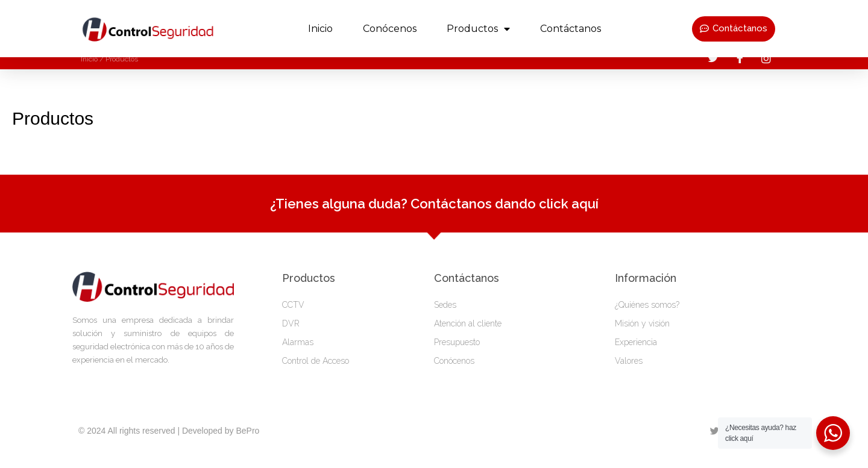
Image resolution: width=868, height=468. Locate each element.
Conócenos (390, 29)
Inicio (320, 29)
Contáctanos (571, 29)
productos (478, 29)
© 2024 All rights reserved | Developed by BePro (169, 442)
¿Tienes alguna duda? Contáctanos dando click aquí (434, 215)
